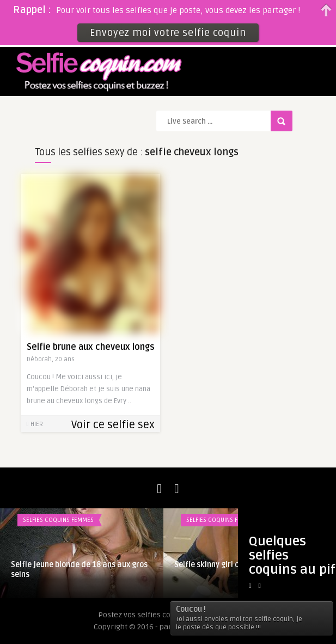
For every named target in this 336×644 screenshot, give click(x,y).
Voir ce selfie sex (113, 425)
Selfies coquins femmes (58, 520)
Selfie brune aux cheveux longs (91, 347)
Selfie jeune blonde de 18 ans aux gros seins (79, 570)
